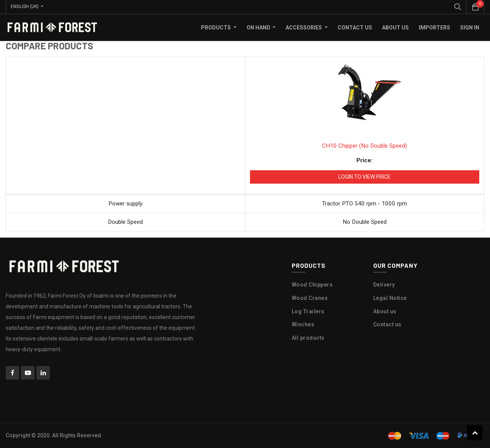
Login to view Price (364, 176)
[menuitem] (355, 27)
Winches (303, 324)
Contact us (387, 324)
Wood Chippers (312, 284)
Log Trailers (308, 311)
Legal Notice (390, 298)
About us (385, 311)
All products (308, 337)
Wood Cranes (310, 298)
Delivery (384, 284)
